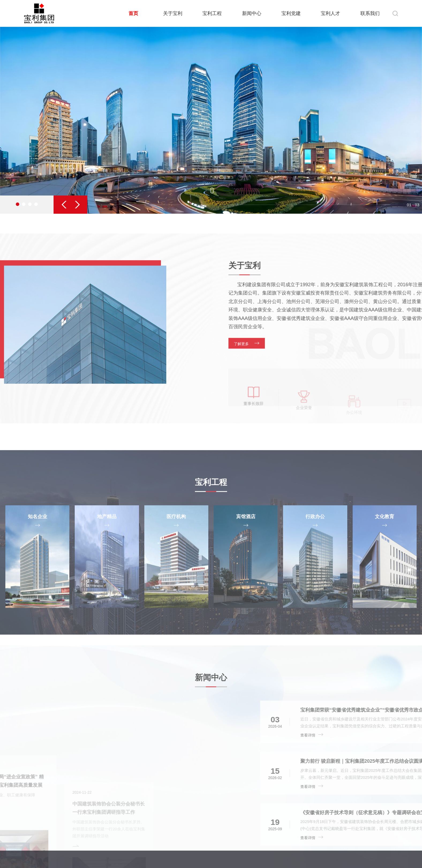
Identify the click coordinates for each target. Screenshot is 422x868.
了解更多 (311, 399)
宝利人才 (330, 13)
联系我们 (370, 13)
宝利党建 (291, 13)
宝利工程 (212, 13)
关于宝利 (173, 13)
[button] (65, 205)
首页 (133, 13)
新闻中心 (252, 13)
